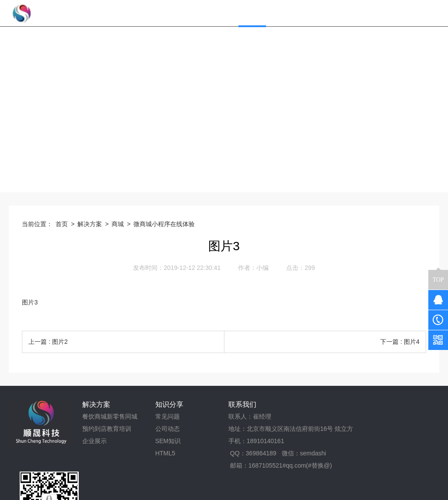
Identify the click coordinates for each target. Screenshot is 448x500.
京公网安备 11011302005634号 (341, 490)
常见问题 (168, 416)
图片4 (412, 342)
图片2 (60, 342)
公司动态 (168, 429)
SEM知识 (168, 441)
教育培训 (119, 429)
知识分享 (169, 404)
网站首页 (211, 13)
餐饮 (88, 416)
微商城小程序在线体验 (164, 224)
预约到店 (94, 429)
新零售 (116, 416)
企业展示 (94, 441)
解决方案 (90, 224)
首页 (62, 224)
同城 (131, 416)
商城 (118, 224)
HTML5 (165, 453)
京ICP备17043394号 (262, 490)
